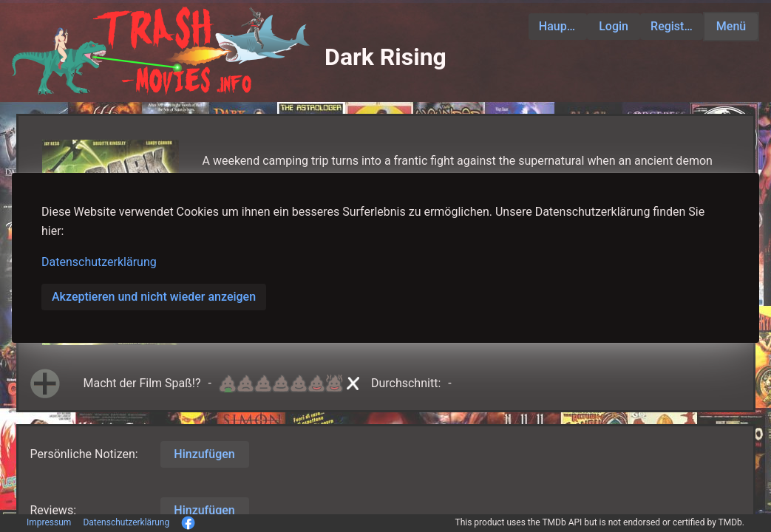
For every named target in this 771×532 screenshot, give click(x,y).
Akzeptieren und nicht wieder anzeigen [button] (154, 297)
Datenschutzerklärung (99, 262)
